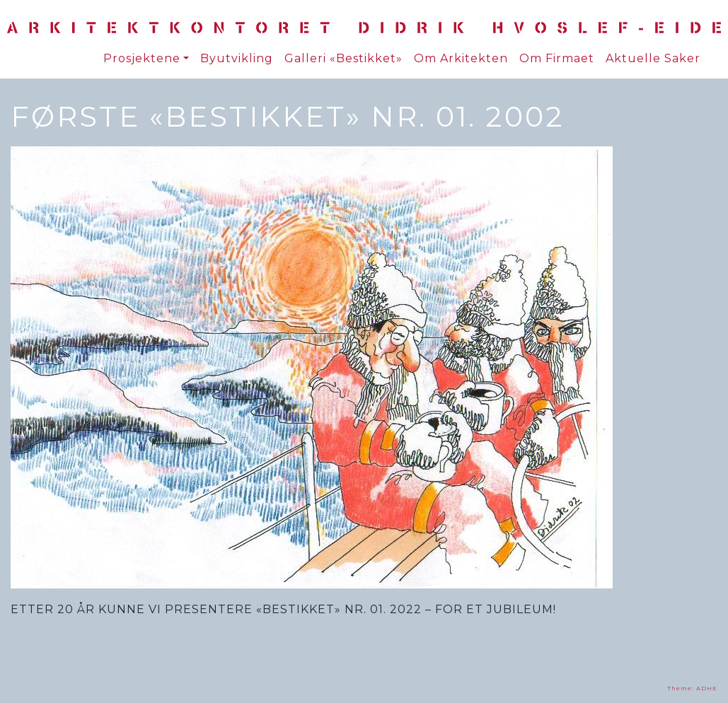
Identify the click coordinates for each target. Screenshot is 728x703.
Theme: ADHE (692, 688)
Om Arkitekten (461, 58)
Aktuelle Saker (653, 58)
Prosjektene (142, 58)
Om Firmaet (557, 58)
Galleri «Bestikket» (343, 58)
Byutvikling (237, 58)
